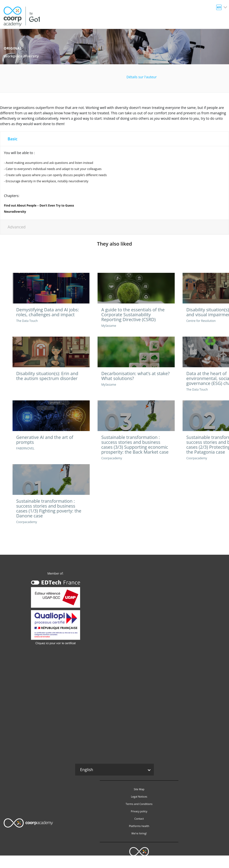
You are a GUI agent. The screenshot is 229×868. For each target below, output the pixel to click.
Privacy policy (139, 811)
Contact (139, 819)
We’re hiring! (139, 833)
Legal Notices (139, 797)
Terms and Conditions (139, 804)
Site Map (139, 789)
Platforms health (139, 826)
